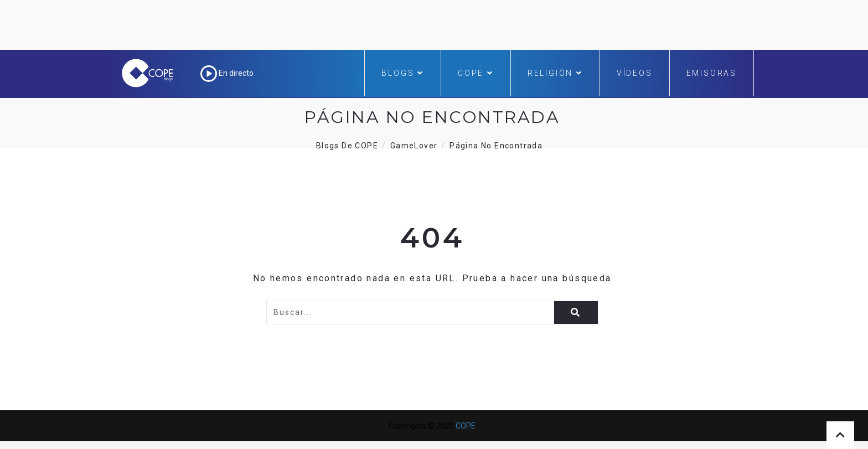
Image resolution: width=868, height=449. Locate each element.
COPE (476, 73)
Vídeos (635, 73)
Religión (555, 73)
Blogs (403, 73)
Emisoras (712, 73)
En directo (227, 73)
